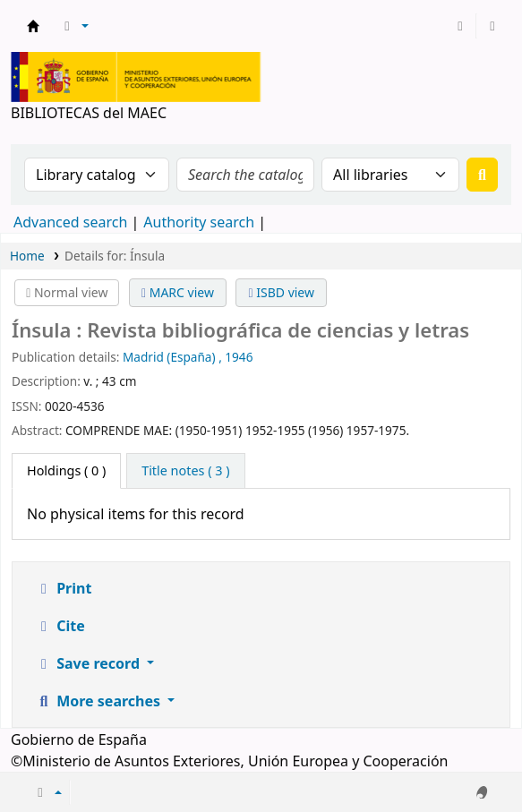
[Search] (482, 175)
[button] (74, 26)
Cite (60, 626)
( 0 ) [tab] (66, 470)
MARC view (178, 292)
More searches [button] (99, 701)
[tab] (185, 471)
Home (27, 256)
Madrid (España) (169, 357)
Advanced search (70, 222)
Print (63, 588)
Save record (89, 663)
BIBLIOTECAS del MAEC (33, 26)
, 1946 (235, 357)
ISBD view (281, 292)
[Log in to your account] (460, 26)
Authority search (199, 222)
